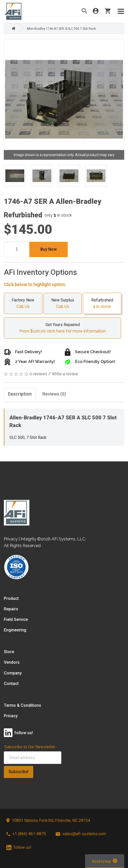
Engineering (15, 630)
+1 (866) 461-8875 (26, 834)
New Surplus (63, 304)
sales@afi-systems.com (81, 834)
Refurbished (102, 304)
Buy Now (49, 249)
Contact (11, 684)
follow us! (19, 847)
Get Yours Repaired (62, 328)
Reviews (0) (54, 394)
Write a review (65, 374)
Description (20, 394)
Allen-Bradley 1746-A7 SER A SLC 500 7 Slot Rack (61, 29)
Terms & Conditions (22, 705)
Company (13, 673)
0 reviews (38, 374)
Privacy (11, 716)
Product (11, 598)
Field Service (16, 619)
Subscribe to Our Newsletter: (30, 747)
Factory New (23, 304)
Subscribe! (19, 772)
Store (9, 652)
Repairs (11, 609)
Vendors (12, 662)
